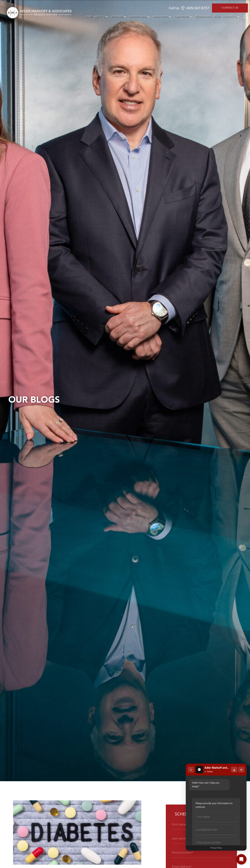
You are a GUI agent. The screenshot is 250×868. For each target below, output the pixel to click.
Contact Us (230, 8)
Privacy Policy (216, 848)
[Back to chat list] (191, 770)
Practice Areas (139, 17)
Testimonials (203, 17)
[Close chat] (241, 770)
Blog (217, 17)
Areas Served (161, 17)
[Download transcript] (234, 770)
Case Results (182, 17)
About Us (100, 17)
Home (88, 17)
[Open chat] (241, 859)
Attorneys (118, 17)
